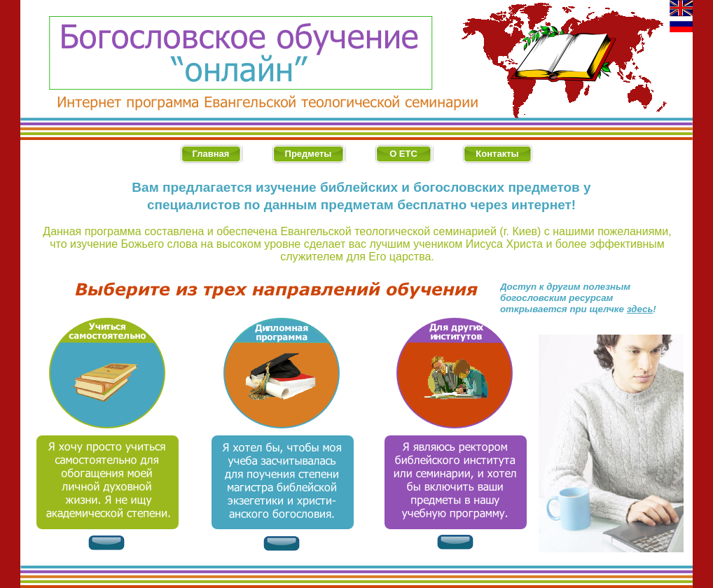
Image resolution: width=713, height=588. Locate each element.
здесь (640, 309)
